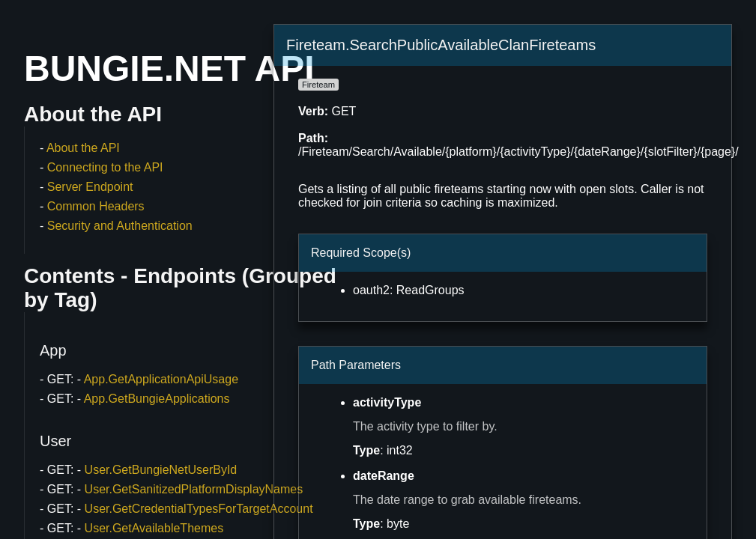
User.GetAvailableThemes (154, 528)
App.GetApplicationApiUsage (161, 379)
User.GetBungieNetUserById (161, 470)
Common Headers (96, 206)
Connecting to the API (105, 167)
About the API (83, 148)
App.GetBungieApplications (157, 399)
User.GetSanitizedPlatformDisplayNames (194, 489)
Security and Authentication (120, 226)
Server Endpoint (90, 187)
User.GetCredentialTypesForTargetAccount (199, 509)
